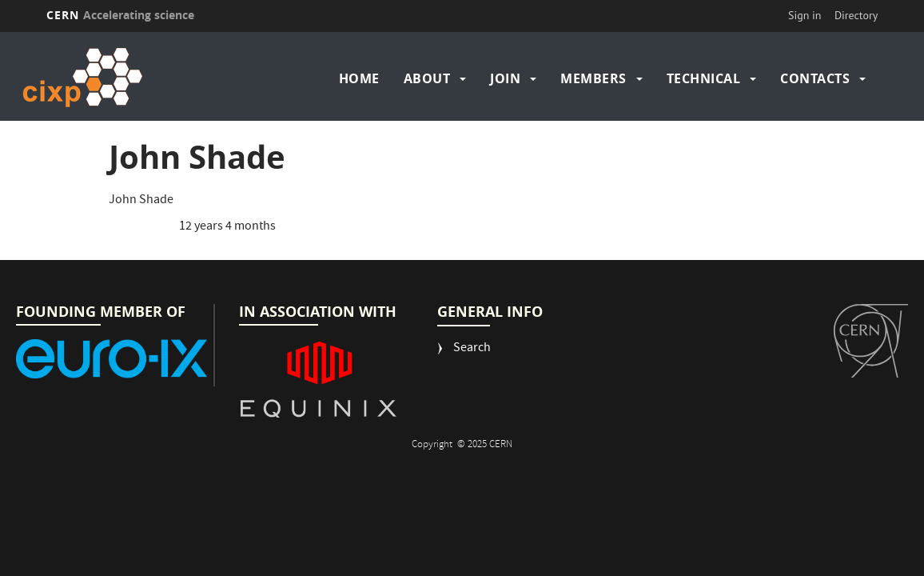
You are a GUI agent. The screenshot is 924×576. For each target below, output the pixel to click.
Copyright (433, 445)
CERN (121, 15)
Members (593, 78)
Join (505, 78)
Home (359, 78)
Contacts (815, 78)
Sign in (805, 15)
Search (472, 349)
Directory (856, 15)
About (427, 78)
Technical (704, 78)
